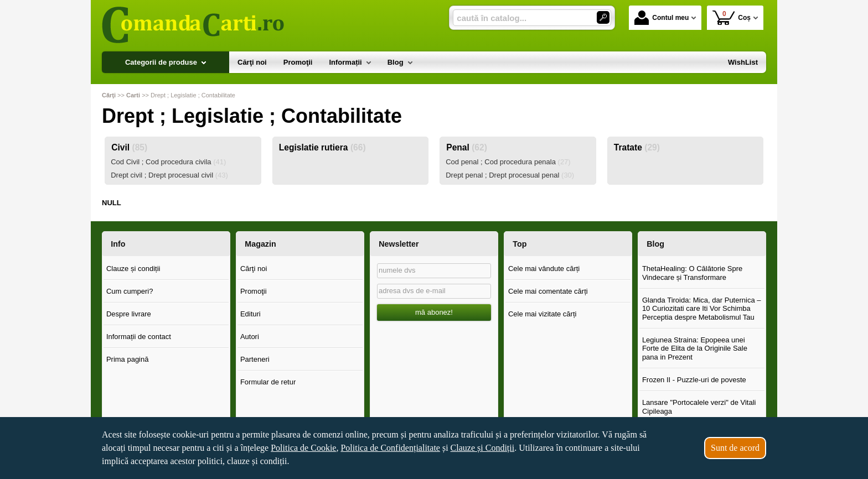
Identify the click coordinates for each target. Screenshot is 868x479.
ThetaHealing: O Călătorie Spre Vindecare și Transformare (692, 273)
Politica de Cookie (303, 448)
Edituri (250, 314)
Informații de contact (139, 337)
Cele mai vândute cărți (544, 269)
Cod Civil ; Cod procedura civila (168, 162)
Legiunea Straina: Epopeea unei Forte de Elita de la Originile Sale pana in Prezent (695, 348)
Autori (250, 337)
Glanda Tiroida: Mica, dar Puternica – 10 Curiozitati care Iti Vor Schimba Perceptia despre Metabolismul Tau (702, 309)
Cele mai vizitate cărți (542, 314)
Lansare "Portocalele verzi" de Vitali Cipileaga (699, 407)
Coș (732, 17)
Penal (467, 147)
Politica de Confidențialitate (390, 448)
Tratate (637, 147)
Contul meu (662, 18)
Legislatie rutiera (322, 147)
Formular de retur (268, 382)
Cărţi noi (254, 269)
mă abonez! (434, 312)
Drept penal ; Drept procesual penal (510, 175)
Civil (129, 147)
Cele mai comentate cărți (548, 291)
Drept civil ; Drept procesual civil (169, 175)
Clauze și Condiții (483, 448)
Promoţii (254, 291)
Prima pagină (128, 359)
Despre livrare (129, 314)
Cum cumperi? (130, 291)
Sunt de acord (735, 448)
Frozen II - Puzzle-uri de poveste (694, 380)
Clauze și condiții (133, 269)
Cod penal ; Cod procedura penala (508, 162)
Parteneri (255, 359)
